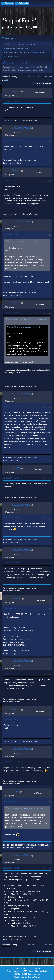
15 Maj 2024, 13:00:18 (11, 234)
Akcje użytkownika (42, 84)
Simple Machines (34, 974)
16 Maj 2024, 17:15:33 (11, 762)
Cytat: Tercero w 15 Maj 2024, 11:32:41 (23, 241)
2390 (27, 77)
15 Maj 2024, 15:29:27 (11, 313)
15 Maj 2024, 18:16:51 (11, 478)
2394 (50, 77)
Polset (15, 791)
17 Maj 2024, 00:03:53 (11, 801)
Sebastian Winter (21, 128)
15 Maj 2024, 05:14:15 (11, 141)
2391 (33, 77)
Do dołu (6, 77)
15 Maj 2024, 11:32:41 (11, 180)
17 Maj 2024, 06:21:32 (11, 868)
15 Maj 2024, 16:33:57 (11, 407)
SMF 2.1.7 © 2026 (21, 974)
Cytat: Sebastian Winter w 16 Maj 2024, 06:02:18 (27, 808)
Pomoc (16, 968)
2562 (6, 80)
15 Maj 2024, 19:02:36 (11, 518)
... (24, 77)
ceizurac (16, 598)
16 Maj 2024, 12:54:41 (11, 674)
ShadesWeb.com (34, 977)
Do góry (6, 944)
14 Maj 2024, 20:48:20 (11, 101)
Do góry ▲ (37, 968)
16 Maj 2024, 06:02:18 (11, 563)
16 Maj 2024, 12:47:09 (11, 608)
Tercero (16, 91)
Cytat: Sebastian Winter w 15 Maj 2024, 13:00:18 (27, 320)
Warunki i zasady (26, 968)
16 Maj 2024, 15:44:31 (11, 719)
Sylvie (41, 52)
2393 (44, 77)
